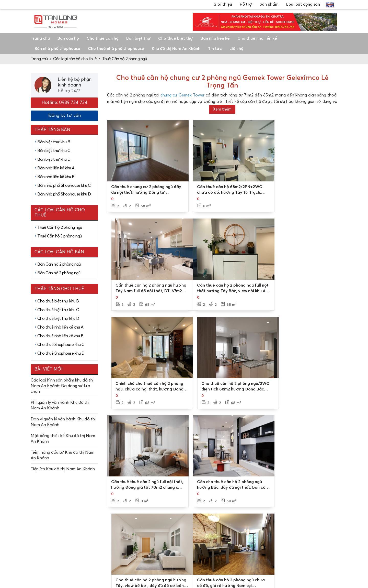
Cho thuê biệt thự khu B (58, 301)
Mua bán (264, 532)
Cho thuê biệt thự (176, 38)
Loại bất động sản (303, 4)
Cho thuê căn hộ (103, 38)
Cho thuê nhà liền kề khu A (60, 327)
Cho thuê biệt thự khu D (58, 319)
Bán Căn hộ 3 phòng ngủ (59, 273)
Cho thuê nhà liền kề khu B (60, 336)
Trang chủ (40, 38)
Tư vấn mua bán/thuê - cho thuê (218, 527)
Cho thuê (264, 541)
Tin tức (215, 49)
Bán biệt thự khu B (54, 142)
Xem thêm (222, 109)
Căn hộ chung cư (329, 541)
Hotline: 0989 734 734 (65, 103)
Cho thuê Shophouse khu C (61, 345)
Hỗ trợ (246, 4)
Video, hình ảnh (153, 541)
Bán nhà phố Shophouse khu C (64, 186)
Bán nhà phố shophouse (57, 49)
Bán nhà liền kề (215, 38)
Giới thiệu (223, 4)
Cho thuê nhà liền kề (257, 38)
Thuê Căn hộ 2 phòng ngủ (125, 59)
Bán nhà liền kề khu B (56, 177)
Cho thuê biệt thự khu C (58, 310)
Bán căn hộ (68, 38)
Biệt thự (321, 524)
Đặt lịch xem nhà (213, 538)
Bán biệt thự (138, 38)
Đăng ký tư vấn (65, 116)
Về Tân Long (151, 524)
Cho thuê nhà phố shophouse (116, 49)
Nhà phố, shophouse (333, 549)
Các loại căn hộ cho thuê (75, 59)
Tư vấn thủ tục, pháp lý (218, 546)
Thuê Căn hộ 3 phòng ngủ (60, 236)
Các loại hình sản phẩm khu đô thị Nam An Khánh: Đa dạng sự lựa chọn (62, 386)
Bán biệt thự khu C (54, 151)
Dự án (261, 524)
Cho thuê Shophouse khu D (61, 353)
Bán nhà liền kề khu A (56, 168)
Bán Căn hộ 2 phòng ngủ (59, 264)
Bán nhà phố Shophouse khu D (64, 194)
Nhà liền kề (324, 532)
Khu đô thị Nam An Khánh (176, 49)
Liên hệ (237, 49)
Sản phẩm (269, 4)
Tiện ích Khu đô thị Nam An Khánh (63, 469)
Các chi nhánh (152, 532)
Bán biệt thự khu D (54, 159)
